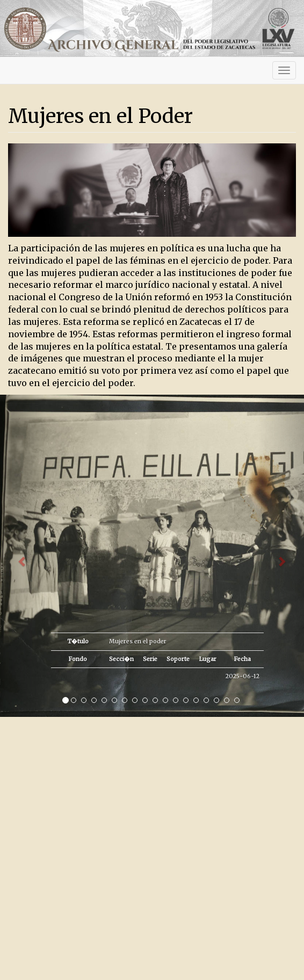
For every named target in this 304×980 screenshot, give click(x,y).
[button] (23, 556)
